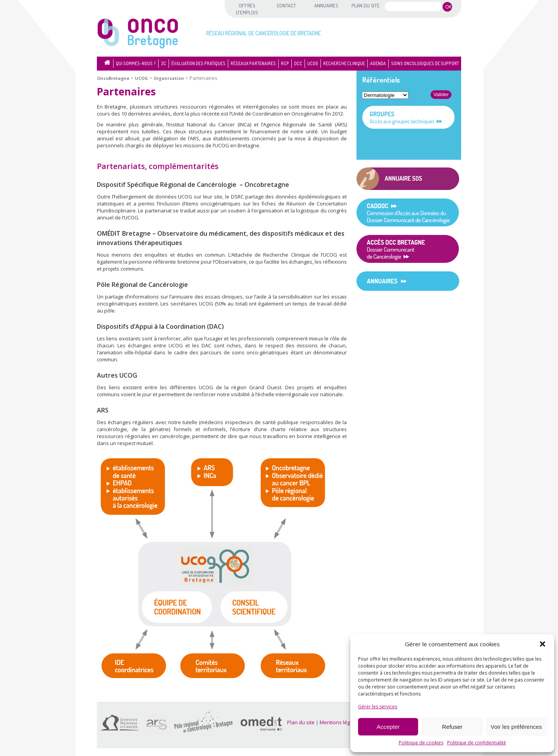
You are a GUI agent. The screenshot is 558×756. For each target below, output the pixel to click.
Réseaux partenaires (253, 63)
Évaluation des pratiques (198, 63)
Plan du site (366, 5)
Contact (286, 5)
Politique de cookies (421, 743)
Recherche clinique (344, 63)
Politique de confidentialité (477, 743)
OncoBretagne (113, 78)
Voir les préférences (516, 727)
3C (164, 63)
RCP (285, 63)
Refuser (452, 727)
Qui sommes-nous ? (136, 63)
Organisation (169, 78)
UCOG (313, 63)
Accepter (388, 727)
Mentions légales (340, 722)
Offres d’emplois (247, 9)
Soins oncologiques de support (425, 63)
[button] (542, 644)
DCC (298, 63)
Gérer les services (378, 707)
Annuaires (326, 5)
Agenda (378, 63)
